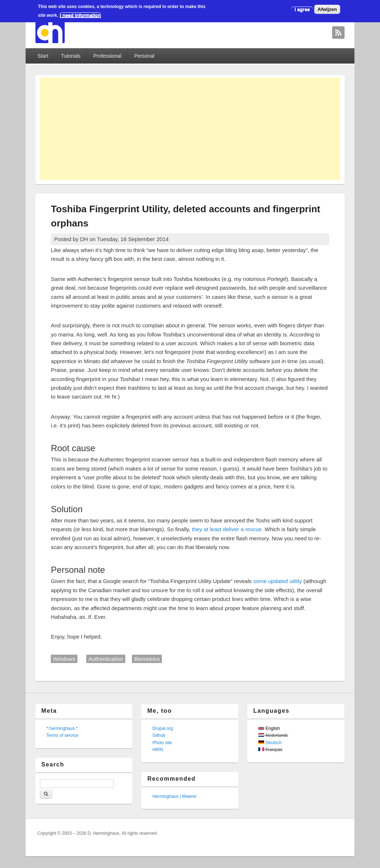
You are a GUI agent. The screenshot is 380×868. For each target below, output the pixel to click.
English (269, 728)
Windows (64, 659)
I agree (302, 9)
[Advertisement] (190, 129)
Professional (107, 56)
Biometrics (147, 659)
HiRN (158, 750)
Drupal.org (163, 728)
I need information (81, 15)
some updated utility (278, 581)
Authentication (106, 659)
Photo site (162, 743)
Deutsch (270, 743)
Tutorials (71, 56)
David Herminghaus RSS (338, 33)
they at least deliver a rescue (227, 529)
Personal (144, 56)
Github (159, 735)
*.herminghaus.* (62, 728)
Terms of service (62, 735)
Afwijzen (327, 9)
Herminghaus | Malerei (174, 796)
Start (43, 56)
